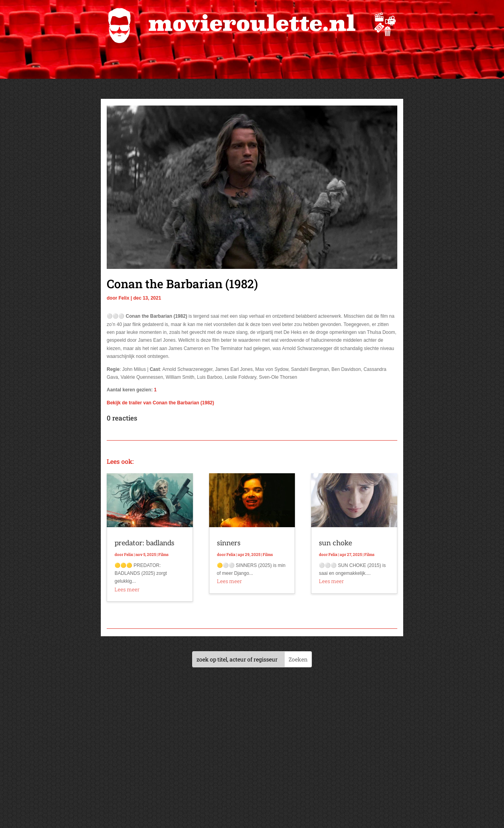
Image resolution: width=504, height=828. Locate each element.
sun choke (335, 543)
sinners (229, 543)
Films (163, 555)
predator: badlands (145, 543)
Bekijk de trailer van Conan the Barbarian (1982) (160, 403)
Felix (124, 298)
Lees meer (127, 589)
